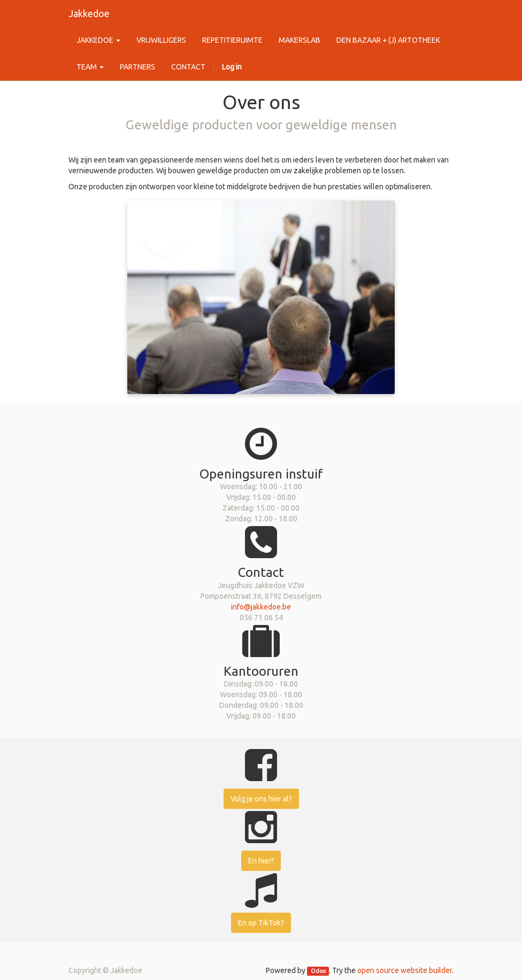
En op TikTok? (261, 923)
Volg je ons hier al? (261, 799)
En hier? (261, 861)
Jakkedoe (89, 13)
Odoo (318, 971)
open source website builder (405, 970)
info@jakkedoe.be (261, 607)
